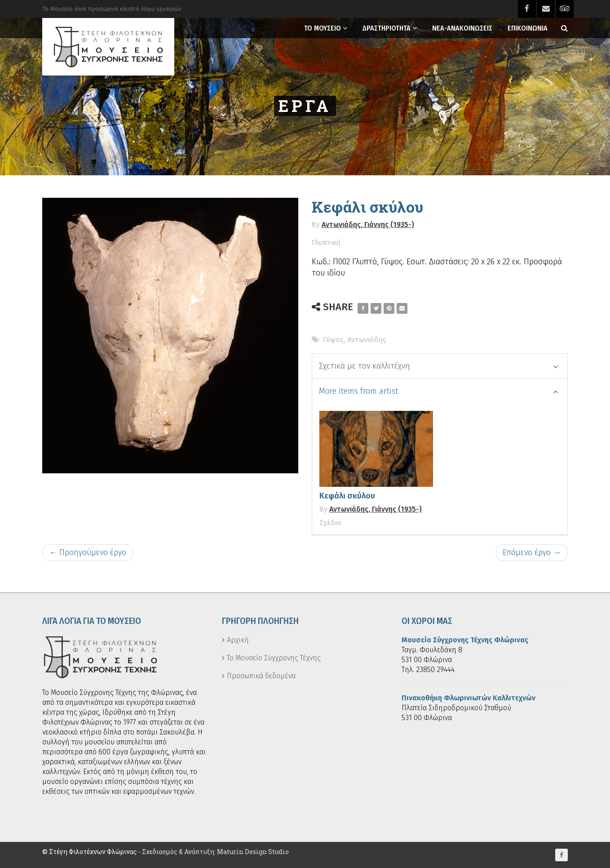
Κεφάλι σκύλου (347, 496)
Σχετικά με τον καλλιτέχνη (439, 366)
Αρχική (238, 640)
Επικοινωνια (528, 28)
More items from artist (439, 391)
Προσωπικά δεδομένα (261, 676)
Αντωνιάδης (367, 340)
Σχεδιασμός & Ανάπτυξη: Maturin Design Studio (215, 852)
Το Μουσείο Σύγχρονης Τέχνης (274, 658)
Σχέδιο (330, 523)
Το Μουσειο (323, 28)
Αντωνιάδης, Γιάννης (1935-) (368, 225)
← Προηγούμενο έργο (88, 552)
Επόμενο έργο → (532, 552)
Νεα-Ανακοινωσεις (462, 28)
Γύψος (333, 340)
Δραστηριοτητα (387, 28)
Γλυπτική (326, 243)
